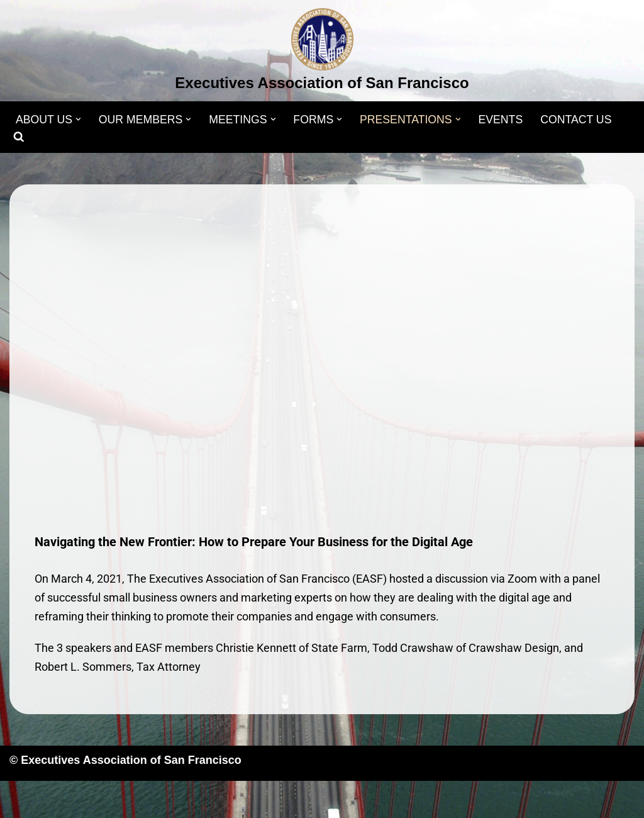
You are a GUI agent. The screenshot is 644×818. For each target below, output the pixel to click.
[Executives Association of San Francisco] (322, 52)
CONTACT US (584, 120)
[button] (80, 119)
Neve (23, 800)
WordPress (136, 800)
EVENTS (508, 120)
